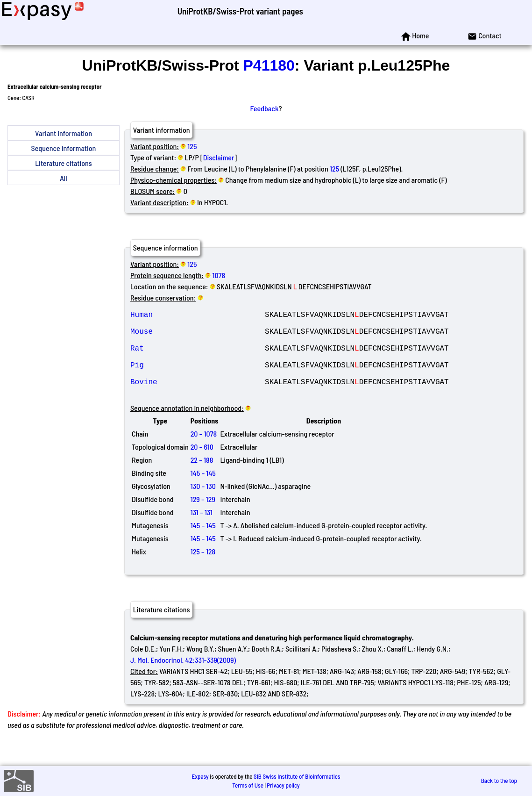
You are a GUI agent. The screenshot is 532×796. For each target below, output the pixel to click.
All (63, 178)
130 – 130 (203, 505)
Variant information (64, 133)
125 (192, 146)
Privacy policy (283, 785)
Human (198, 316)
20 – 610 (202, 465)
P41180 (269, 65)
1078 (219, 275)
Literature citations (64, 163)
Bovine (198, 398)
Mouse (198, 337)
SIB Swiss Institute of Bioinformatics (297, 776)
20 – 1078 (204, 452)
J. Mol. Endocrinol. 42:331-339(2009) (183, 678)
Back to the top (499, 781)
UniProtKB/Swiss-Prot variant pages (240, 11)
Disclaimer (219, 157)
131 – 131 (202, 531)
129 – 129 (203, 518)
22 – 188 (202, 478)
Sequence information (64, 148)
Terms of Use (248, 785)
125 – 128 (203, 570)
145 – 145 (203, 491)
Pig (198, 378)
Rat (198, 357)
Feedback (265, 108)
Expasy (200, 776)
